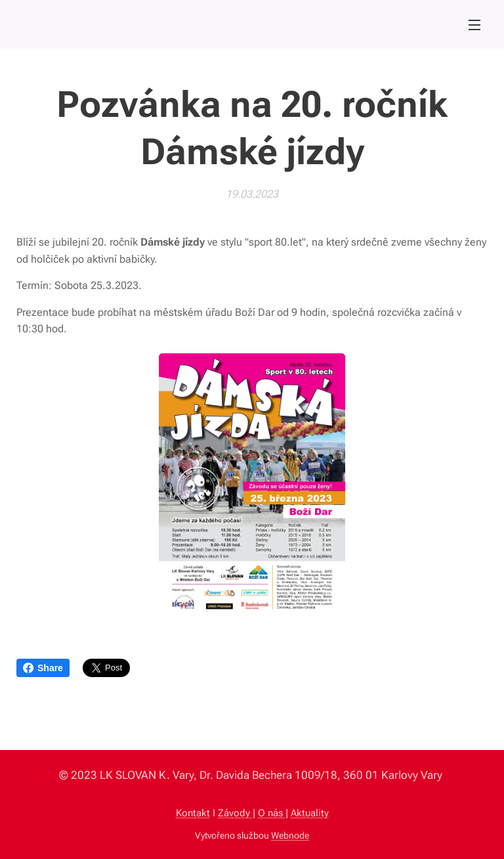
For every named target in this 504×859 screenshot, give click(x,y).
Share (43, 668)
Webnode (290, 835)
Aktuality (310, 813)
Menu (474, 25)
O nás (272, 813)
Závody (235, 813)
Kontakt (193, 813)
